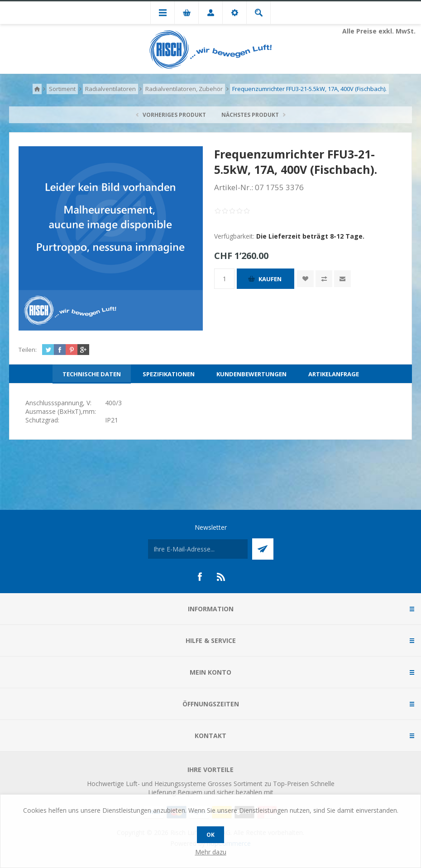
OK (210, 835)
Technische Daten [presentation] (92, 374)
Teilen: (28, 350)
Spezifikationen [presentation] (169, 374)
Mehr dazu (211, 852)
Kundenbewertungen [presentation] (251, 374)
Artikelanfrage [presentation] (334, 374)
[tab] (92, 374)
